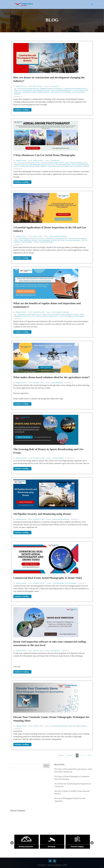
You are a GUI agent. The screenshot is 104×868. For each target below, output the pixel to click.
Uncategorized (54, 86)
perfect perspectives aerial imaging (61, 92)
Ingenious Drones (21, 86)
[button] (12, 843)
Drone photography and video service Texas (42, 164)
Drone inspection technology (58, 236)
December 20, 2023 (39, 312)
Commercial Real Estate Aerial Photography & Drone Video (48, 578)
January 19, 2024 (38, 160)
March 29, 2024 (37, 86)
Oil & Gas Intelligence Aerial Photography (72, 316)
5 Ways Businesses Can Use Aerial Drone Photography (44, 155)
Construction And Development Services (75, 88)
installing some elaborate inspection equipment (36, 92)
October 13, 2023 (38, 726)
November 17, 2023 (39, 519)
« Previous (69, 755)
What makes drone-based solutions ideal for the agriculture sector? (51, 377)
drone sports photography (63, 164)
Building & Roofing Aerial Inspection (51, 88)
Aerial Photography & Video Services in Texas (31, 238)
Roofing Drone (55, 650)
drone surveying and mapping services (63, 90)
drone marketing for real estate (42, 90)
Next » (90, 755)
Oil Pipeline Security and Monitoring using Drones (42, 514)
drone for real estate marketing (23, 90)
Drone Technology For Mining (78, 726)
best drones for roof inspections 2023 (28, 88)
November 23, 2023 (39, 458)
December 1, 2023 (38, 383)
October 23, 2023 (38, 650)
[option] (27, 842)
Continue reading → (22, 110)
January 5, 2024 (37, 236)
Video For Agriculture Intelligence (79, 166)
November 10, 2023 (39, 583)
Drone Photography (57, 383)
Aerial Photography (58, 583)
